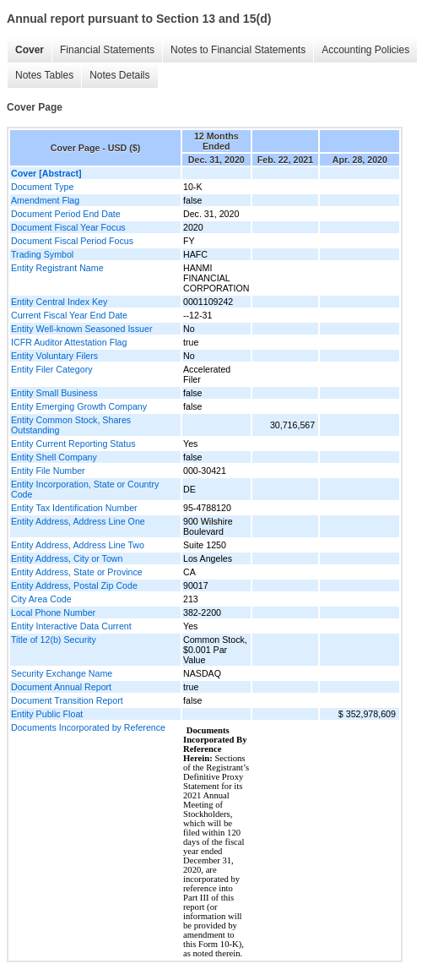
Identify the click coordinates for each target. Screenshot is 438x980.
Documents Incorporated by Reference (88, 727)
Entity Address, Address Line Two (78, 545)
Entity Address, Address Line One (78, 521)
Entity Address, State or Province (77, 572)
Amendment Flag (45, 200)
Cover (30, 50)
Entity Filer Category (52, 369)
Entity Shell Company (54, 457)
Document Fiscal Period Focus (72, 241)
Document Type (42, 187)
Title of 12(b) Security (54, 640)
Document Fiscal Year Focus (68, 227)
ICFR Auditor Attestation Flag (69, 342)
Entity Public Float (47, 714)
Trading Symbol (42, 254)
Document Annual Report (61, 687)
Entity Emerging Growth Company (79, 406)
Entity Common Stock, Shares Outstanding (71, 425)
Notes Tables (44, 75)
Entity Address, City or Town (67, 558)
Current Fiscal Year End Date (69, 315)
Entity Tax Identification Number (74, 508)
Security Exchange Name (62, 673)
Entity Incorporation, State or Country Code (85, 489)
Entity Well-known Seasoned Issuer (81, 329)
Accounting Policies (365, 50)
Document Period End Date (66, 214)
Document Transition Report (67, 700)
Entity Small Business (54, 393)
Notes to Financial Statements (238, 50)
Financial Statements (107, 50)
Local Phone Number (53, 612)
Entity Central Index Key (59, 302)
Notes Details (119, 75)
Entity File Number (48, 471)
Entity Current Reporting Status (73, 444)
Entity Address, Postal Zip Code (74, 585)
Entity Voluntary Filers (54, 356)
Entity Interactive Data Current (71, 626)
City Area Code (41, 599)
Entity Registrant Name (57, 268)
